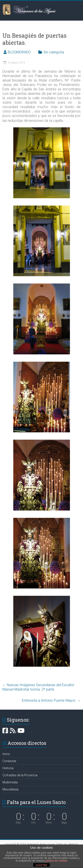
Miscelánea (10, 789)
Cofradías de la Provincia (20, 775)
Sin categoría (54, 52)
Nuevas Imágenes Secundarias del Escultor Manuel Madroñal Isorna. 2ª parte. (38, 687)
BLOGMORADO (19, 52)
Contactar (9, 761)
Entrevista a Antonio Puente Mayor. (51, 700)
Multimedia (10, 782)
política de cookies (56, 861)
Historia (8, 768)
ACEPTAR (41, 865)
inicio (6, 754)
